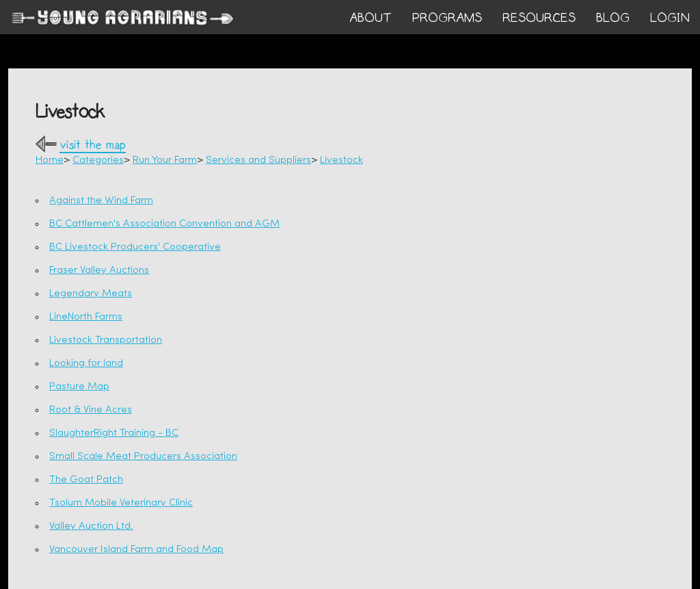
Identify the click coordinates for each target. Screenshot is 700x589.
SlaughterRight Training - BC (114, 433)
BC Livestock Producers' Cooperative (135, 247)
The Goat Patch (86, 480)
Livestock (341, 160)
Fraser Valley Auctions (99, 271)
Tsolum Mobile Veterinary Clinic (121, 503)
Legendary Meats (91, 294)
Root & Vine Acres (91, 410)
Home (50, 160)
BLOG (613, 18)
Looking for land (86, 364)
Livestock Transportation (106, 340)
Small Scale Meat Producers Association (143, 457)
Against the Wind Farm (101, 201)
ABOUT (371, 18)
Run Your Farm (165, 160)
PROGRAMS (447, 18)
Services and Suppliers (258, 160)
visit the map (93, 145)
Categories (98, 160)
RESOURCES (539, 18)
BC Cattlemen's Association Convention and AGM (164, 224)
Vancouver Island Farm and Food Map (136, 550)
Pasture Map (79, 387)
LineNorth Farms (86, 317)
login (670, 18)
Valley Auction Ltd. (91, 526)
